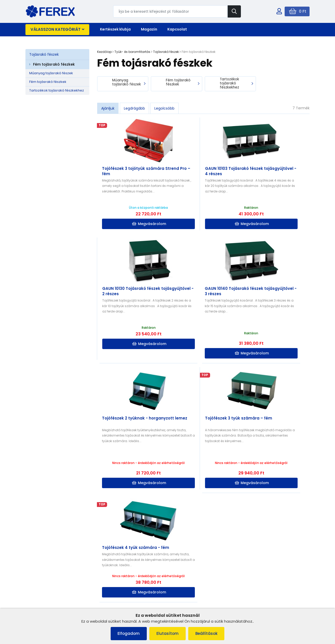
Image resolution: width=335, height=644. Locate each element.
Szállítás (107, 583)
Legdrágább (134, 109)
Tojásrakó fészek (44, 54)
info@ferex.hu (263, 572)
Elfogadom (128, 633)
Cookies (35, 583)
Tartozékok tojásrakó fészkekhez (57, 90)
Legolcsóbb (164, 109)
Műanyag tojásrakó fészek (51, 73)
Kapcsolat (177, 29)
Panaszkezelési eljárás (47, 576)
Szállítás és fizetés (43, 589)
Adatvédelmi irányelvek (48, 602)
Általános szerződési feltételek (53, 570)
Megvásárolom (133, 224)
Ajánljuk (108, 109)
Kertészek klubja (115, 29)
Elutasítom (167, 633)
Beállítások (207, 633)
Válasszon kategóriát (57, 29)
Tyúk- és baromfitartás (132, 52)
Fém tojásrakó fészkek (54, 64)
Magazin (149, 29)
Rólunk (33, 596)
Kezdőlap (104, 52)
